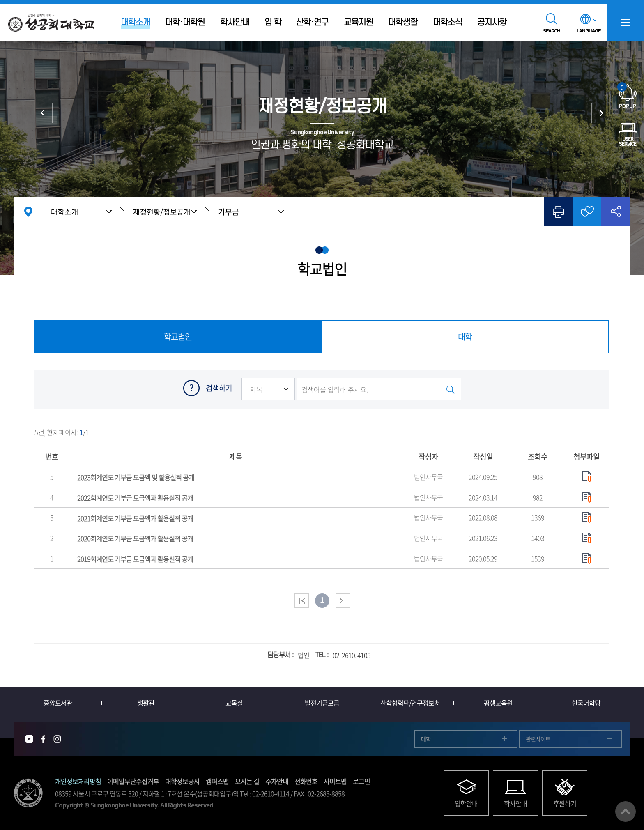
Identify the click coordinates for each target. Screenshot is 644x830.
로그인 (361, 781)
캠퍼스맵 (217, 781)
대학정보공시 (182, 781)
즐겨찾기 (587, 212)
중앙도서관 (58, 703)
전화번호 (306, 781)
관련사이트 (538, 739)
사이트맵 (335, 781)
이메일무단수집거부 (133, 781)
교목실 (234, 703)
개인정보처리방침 (78, 781)
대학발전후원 (602, 113)
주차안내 (277, 781)
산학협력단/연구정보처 (410, 703)
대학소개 (64, 212)
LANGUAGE (589, 31)
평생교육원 (498, 703)
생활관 (146, 703)
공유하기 (616, 212)
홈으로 (28, 212)
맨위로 (626, 812)
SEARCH (552, 31)
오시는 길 (247, 781)
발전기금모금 (322, 703)
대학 (426, 739)
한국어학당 (586, 703)
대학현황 (42, 113)
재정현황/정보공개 (162, 212)
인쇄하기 (558, 212)
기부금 (229, 212)
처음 (302, 601)
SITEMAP (626, 23)
